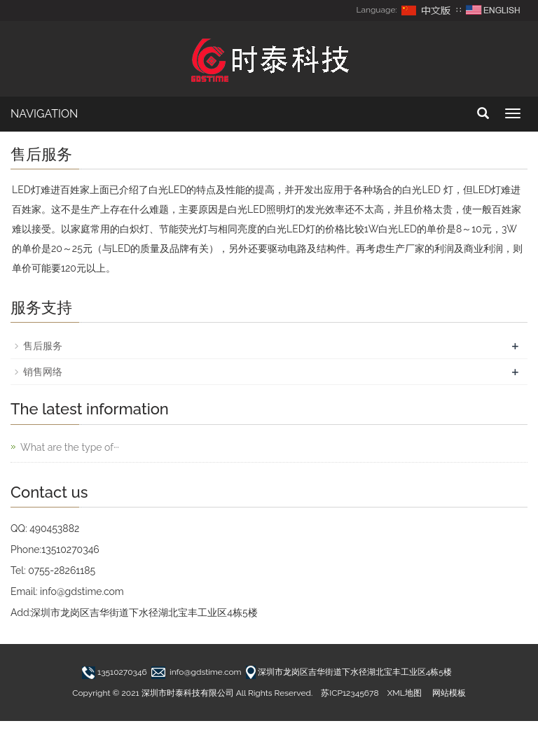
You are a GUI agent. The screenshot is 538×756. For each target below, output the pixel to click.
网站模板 (449, 693)
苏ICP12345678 (350, 693)
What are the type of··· (70, 447)
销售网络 (43, 372)
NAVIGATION (44, 114)
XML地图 (405, 693)
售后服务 (43, 346)
